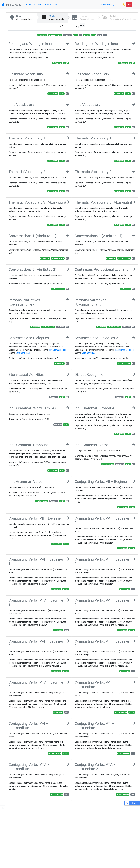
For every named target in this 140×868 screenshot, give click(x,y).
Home (28, 5)
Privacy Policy (108, 5)
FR (135, 5)
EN (129, 5)
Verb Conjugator (23, 353)
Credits (47, 5)
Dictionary (37, 5)
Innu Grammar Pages (58, 350)
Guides (56, 5)
